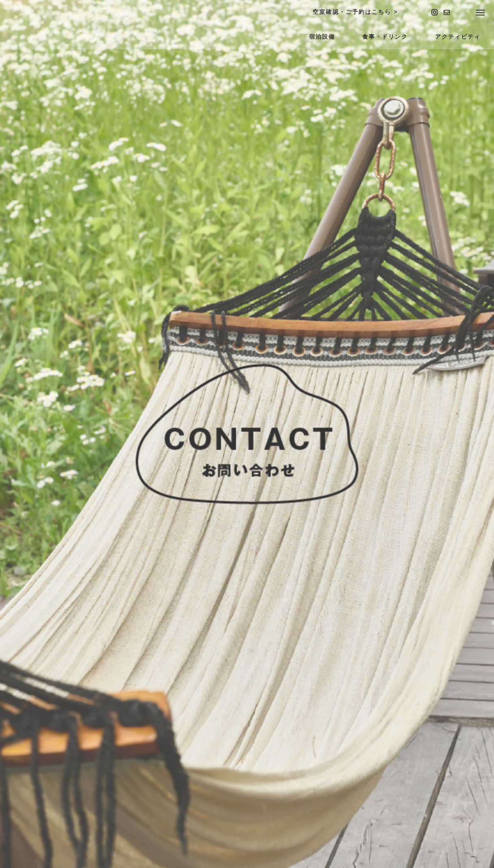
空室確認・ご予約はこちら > (355, 12)
